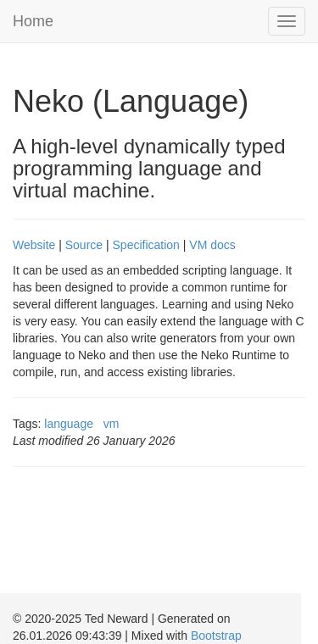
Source (84, 245)
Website (34, 245)
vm (112, 424)
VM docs (212, 245)
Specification (146, 245)
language (69, 424)
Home (33, 21)
